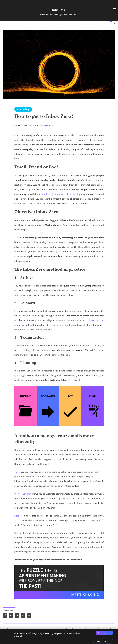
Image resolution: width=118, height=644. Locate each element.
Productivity (23, 109)
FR (114, 24)
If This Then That (23, 494)
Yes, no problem (104, 633)
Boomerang (20, 450)
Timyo (18, 472)
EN (111, 24)
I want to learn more (103, 641)
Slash (17, 516)
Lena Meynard (49, 125)
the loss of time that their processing (61, 194)
